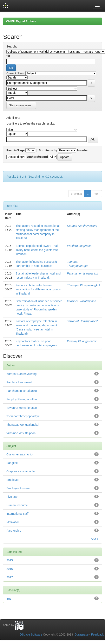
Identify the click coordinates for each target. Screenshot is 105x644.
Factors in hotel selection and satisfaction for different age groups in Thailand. (38, 289)
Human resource (17, 505)
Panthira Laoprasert (80, 246)
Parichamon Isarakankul (83, 273)
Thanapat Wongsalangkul (83, 285)
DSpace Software (31, 634)
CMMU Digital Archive (21, 21)
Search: (12, 46)
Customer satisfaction (20, 454)
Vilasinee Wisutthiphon (82, 301)
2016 (10, 569)
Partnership (14, 531)
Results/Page (15, 150)
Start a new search (21, 105)
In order (83, 150)
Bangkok (12, 463)
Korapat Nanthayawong (82, 226)
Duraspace (81, 634)
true (9, 599)
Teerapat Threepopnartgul (23, 416)
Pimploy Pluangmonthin (82, 341)
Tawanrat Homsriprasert (82, 321)
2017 (10, 577)
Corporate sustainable (21, 471)
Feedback (97, 634)
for (8, 56)
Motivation (13, 522)
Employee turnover (19, 488)
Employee (13, 480)
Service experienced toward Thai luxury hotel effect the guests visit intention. (37, 250)
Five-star (12, 497)
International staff (17, 514)
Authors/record (37, 157)
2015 (10, 560)
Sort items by (48, 150)
